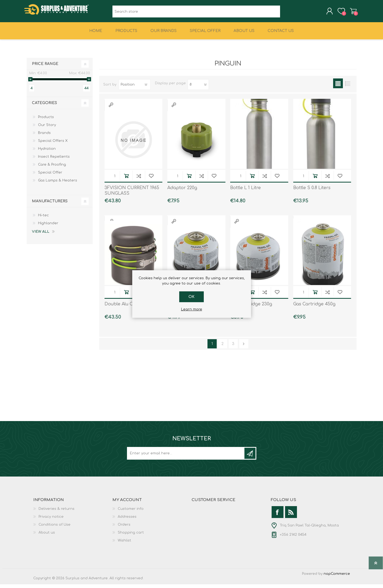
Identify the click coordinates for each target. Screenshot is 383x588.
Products (46, 121)
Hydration (47, 152)
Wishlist (124, 544)
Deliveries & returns (56, 512)
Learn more (192, 309)
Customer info (131, 512)
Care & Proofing (52, 168)
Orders (124, 528)
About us (47, 536)
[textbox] (196, 13)
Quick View (111, 108)
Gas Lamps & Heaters (58, 184)
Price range (45, 67)
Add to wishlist (151, 179)
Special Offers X (53, 144)
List (348, 87)
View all (41, 235)
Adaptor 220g (182, 192)
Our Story (47, 129)
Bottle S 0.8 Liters (312, 192)
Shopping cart (351, 13)
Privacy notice (51, 520)
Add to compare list (139, 179)
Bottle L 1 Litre (245, 192)
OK (191, 297)
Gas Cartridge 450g (314, 308)
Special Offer (50, 176)
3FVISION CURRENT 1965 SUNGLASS (132, 194)
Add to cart (126, 179)
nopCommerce (337, 577)
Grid (338, 87)
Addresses (127, 520)
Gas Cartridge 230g (251, 308)
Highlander (48, 227)
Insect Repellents (54, 160)
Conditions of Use (55, 528)
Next (244, 347)
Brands (44, 137)
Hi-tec (43, 219)
